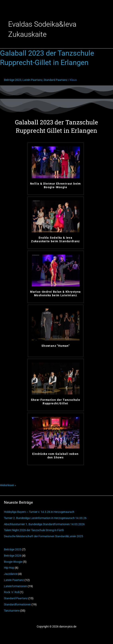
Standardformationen (17, 604)
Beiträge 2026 (13, 556)
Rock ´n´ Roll (12, 592)
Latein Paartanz (14, 580)
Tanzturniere (12, 611)
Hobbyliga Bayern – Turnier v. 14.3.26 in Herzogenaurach (39, 512)
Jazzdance (11, 574)
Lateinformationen (16, 586)
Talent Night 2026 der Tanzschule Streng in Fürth (34, 530)
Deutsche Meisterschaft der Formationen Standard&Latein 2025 (44, 536)
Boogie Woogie (13, 562)
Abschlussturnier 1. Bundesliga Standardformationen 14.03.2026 (44, 524)
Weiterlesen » (8, 485)
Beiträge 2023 (13, 80)
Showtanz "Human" (56, 346)
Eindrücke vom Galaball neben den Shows (55, 456)
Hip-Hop (9, 568)
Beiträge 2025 (13, 549)
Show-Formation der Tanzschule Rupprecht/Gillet (56, 402)
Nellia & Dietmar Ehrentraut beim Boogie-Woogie (56, 185)
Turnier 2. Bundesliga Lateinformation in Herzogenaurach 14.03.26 (45, 518)
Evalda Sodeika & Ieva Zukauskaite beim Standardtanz (56, 239)
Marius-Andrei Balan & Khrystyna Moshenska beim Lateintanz (55, 293)
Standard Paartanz (16, 598)
